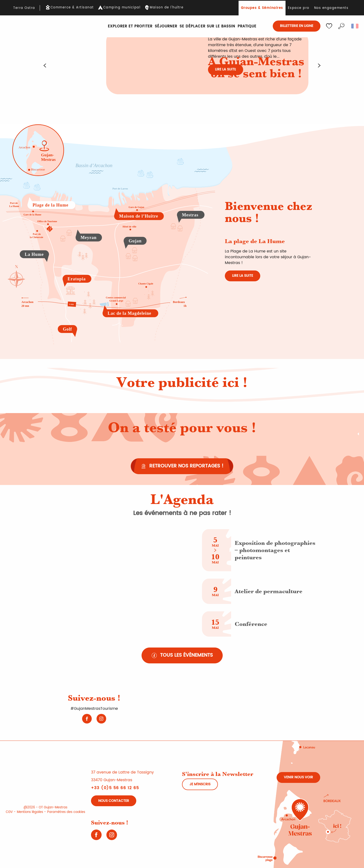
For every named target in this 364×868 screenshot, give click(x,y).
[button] (341, 26)
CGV (9, 812)
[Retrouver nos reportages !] (182, 466)
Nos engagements (331, 8)
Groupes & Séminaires (262, 8)
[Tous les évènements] (182, 655)
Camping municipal (122, 8)
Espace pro (299, 8)
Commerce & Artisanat (72, 8)
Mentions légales (30, 812)
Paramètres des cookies (66, 812)
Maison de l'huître (167, 8)
